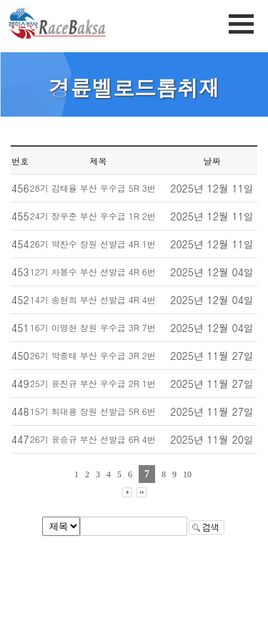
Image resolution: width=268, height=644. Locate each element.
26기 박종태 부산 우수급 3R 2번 (93, 355)
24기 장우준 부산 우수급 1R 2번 (93, 216)
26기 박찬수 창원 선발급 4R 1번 (93, 244)
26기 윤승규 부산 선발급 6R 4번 (93, 439)
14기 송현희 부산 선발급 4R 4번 (93, 299)
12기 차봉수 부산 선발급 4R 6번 (93, 272)
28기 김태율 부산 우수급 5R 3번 (93, 188)
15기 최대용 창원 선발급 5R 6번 (93, 411)
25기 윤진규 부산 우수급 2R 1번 (93, 383)
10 (187, 474)
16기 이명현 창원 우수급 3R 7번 (93, 327)
